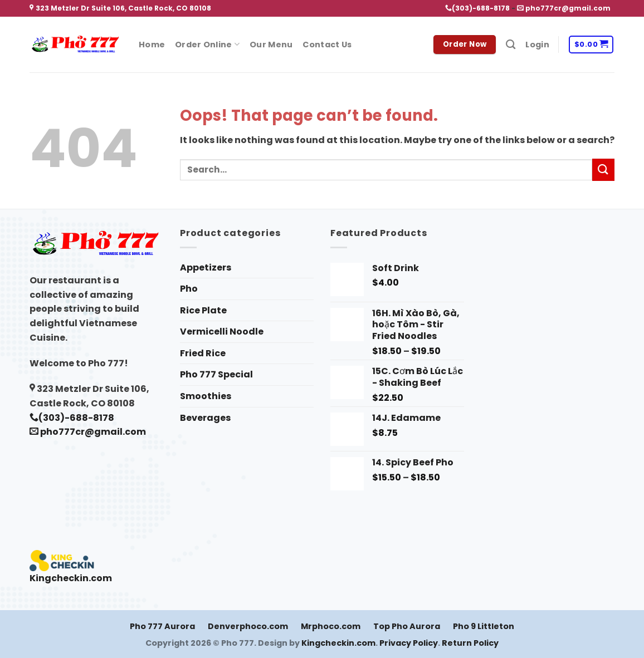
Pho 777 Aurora (162, 626)
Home (152, 45)
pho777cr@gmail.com (564, 8)
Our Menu (271, 45)
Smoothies (206, 396)
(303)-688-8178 (477, 8)
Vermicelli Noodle (222, 332)
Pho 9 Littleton (484, 626)
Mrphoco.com (331, 626)
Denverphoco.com (248, 626)
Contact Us (327, 45)
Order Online (207, 45)
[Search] (511, 45)
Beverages (205, 418)
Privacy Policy (409, 643)
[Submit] (603, 170)
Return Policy (470, 643)
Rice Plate (203, 310)
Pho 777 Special (216, 374)
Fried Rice (203, 353)
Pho (189, 289)
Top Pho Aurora (407, 626)
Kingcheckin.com (71, 578)
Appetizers (206, 267)
